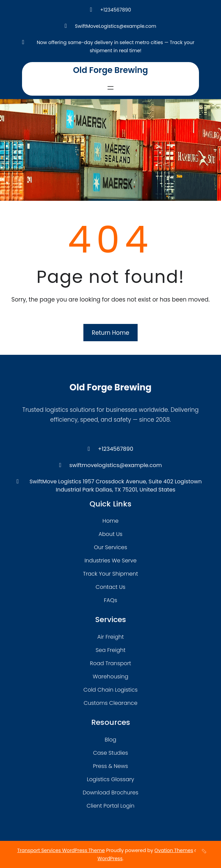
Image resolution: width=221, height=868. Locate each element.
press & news (110, 766)
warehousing (110, 677)
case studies (110, 753)
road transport (110, 663)
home (110, 521)
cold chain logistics (110, 690)
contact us (110, 587)
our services (110, 547)
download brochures (110, 793)
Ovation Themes (174, 850)
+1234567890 (116, 10)
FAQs (110, 600)
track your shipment (110, 574)
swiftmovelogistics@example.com (116, 465)
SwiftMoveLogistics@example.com (116, 26)
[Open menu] (110, 88)
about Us (110, 534)
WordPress (110, 859)
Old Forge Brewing (110, 70)
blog (110, 740)
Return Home (110, 333)
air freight (110, 637)
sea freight (110, 650)
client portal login (110, 806)
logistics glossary (110, 779)
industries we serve (110, 561)
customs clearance (111, 703)
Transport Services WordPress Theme (61, 850)
